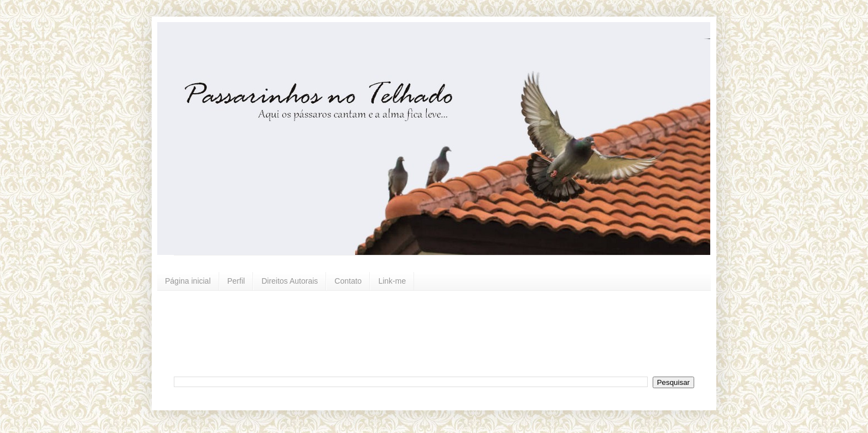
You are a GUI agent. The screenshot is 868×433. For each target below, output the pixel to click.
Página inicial (188, 281)
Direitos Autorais (290, 281)
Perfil (236, 281)
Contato (348, 281)
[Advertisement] (442, 332)
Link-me (392, 281)
